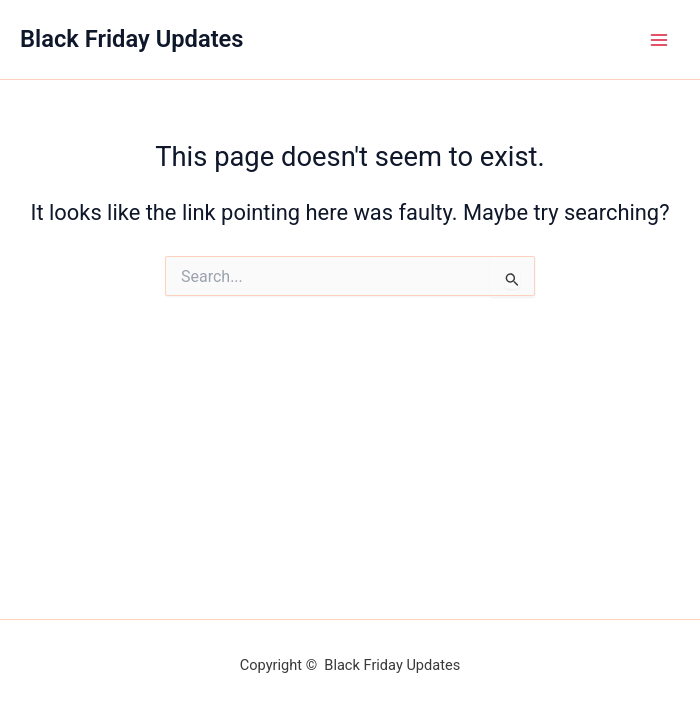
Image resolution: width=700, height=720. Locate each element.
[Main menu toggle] (659, 40)
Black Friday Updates (132, 39)
